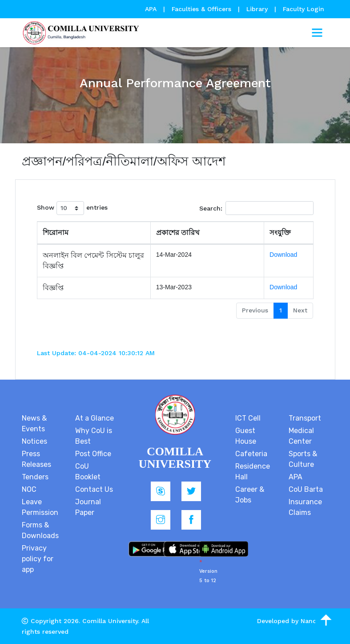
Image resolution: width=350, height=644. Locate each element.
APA (152, 9)
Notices (34, 441)
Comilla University (110, 621)
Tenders (35, 477)
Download (283, 255)
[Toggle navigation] (317, 33)
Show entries (72, 208)
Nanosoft (315, 621)
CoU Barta (306, 489)
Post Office (93, 454)
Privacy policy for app (38, 559)
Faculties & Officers (201, 9)
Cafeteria (251, 454)
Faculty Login (304, 9)
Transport (305, 418)
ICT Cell (248, 418)
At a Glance (95, 418)
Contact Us (94, 489)
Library (258, 9)
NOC (29, 489)
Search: (256, 208)
